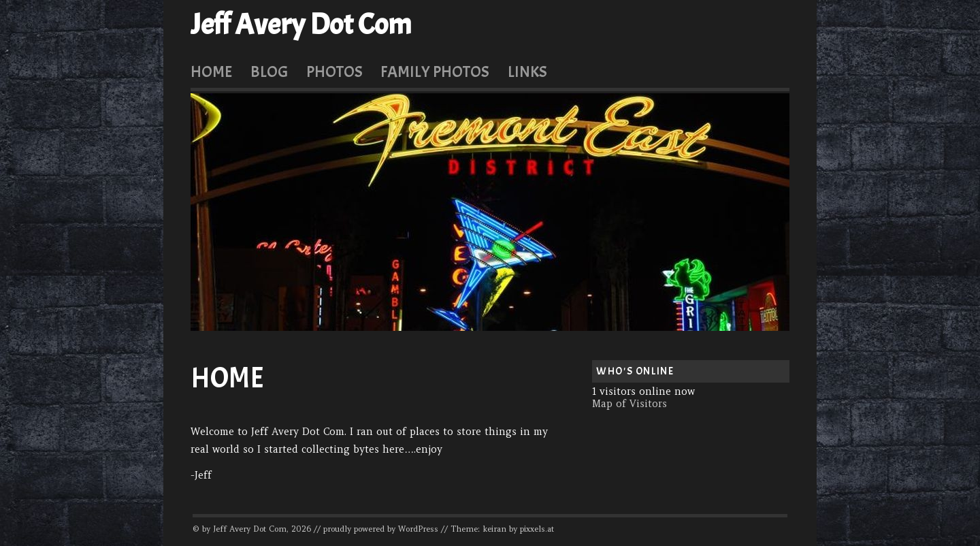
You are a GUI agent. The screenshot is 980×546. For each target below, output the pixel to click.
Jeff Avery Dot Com (301, 25)
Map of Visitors (630, 404)
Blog (269, 71)
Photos (334, 71)
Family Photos (435, 71)
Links (527, 71)
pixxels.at (537, 529)
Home (211, 71)
